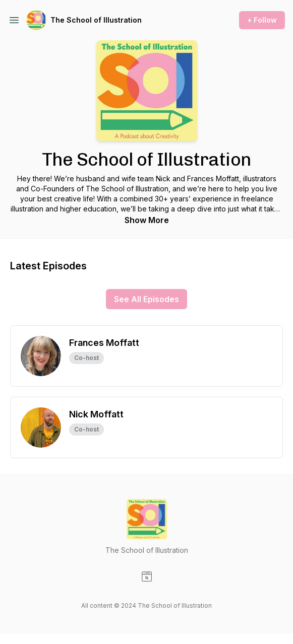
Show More (147, 220)
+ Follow (262, 20)
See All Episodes (146, 299)
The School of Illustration (96, 20)
